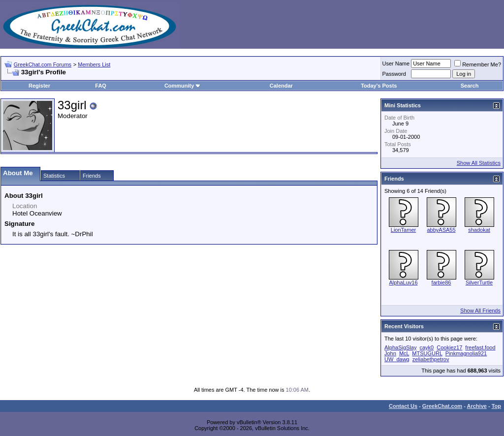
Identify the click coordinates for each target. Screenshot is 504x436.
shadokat (479, 230)
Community (183, 86)
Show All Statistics (479, 163)
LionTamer (403, 230)
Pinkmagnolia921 (466, 353)
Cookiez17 (449, 347)
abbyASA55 (441, 230)
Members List (94, 64)
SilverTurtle (479, 282)
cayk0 (427, 347)
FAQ (101, 86)
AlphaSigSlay (400, 347)
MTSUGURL (427, 353)
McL (404, 353)
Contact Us (403, 406)
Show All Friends (480, 311)
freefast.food (480, 347)
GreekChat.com (442, 406)
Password (394, 74)
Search (470, 86)
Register (39, 86)
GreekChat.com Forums (43, 64)
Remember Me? (478, 64)
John (390, 353)
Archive (477, 406)
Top (496, 406)
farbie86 (441, 282)
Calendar (281, 86)
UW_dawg (397, 359)
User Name (396, 63)
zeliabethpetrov (431, 359)
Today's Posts (379, 86)
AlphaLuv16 (403, 282)
